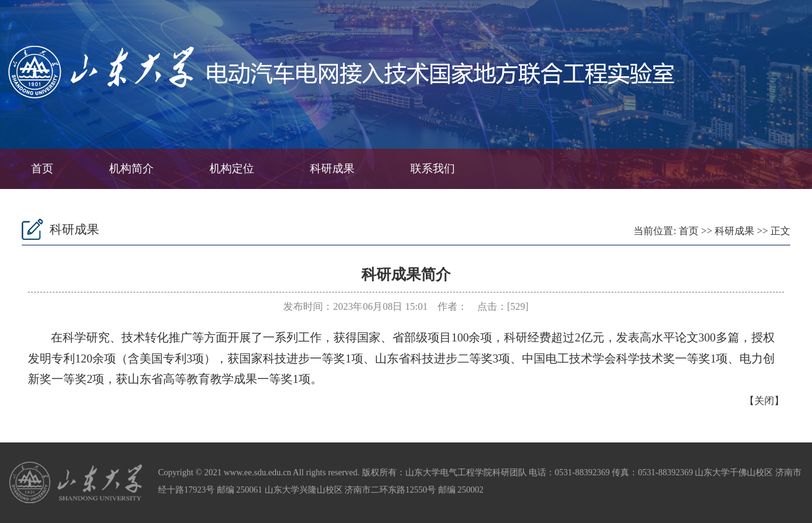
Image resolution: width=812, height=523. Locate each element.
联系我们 (433, 169)
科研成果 (332, 169)
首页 (42, 169)
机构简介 (131, 169)
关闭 (764, 401)
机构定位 (232, 169)
